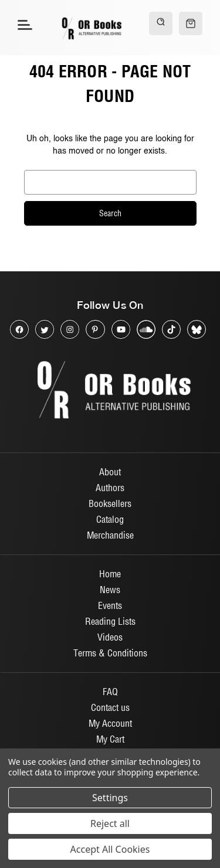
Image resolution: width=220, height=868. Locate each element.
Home (110, 574)
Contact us (110, 707)
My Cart (110, 739)
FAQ (110, 692)
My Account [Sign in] (110, 723)
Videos (110, 637)
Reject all (110, 823)
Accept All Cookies (110, 849)
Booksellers (110, 503)
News (110, 590)
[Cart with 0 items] (191, 23)
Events (110, 605)
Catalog (110, 519)
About (110, 472)
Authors (110, 488)
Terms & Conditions (110, 653)
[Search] (161, 23)
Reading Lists (110, 621)
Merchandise (110, 535)
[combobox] (110, 182)
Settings (110, 798)
